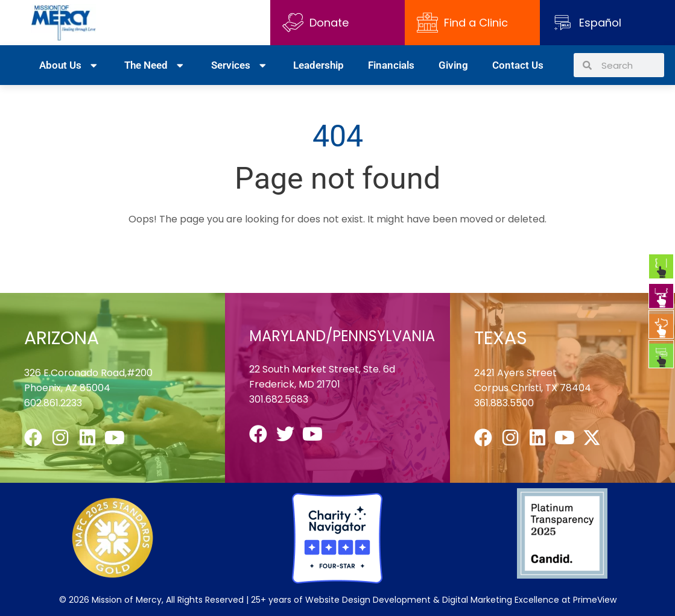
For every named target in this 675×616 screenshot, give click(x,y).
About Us (70, 65)
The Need (155, 65)
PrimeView (595, 600)
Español (600, 23)
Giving (453, 65)
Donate (315, 23)
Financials (391, 65)
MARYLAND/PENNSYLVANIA (342, 336)
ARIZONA (62, 338)
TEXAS (501, 338)
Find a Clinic (462, 23)
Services (240, 65)
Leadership (318, 65)
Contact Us (518, 65)
